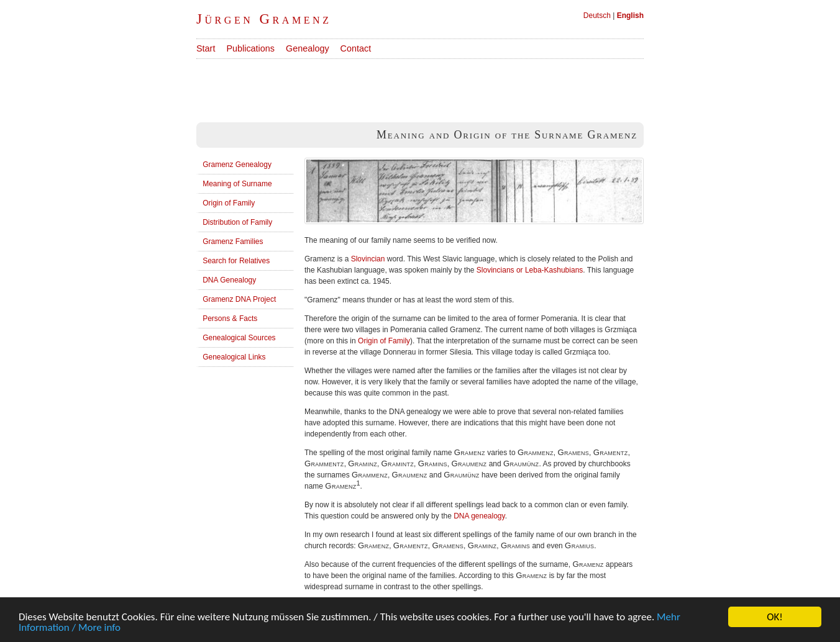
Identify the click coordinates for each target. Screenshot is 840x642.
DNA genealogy (479, 516)
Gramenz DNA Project (239, 299)
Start (206, 48)
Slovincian (368, 259)
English (630, 16)
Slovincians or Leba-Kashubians (530, 270)
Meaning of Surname (237, 184)
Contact (356, 48)
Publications (250, 48)
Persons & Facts (230, 319)
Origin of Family (229, 203)
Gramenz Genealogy (237, 165)
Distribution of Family (237, 222)
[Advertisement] (422, 87)
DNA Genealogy (229, 280)
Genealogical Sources (239, 338)
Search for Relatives (236, 261)
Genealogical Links (234, 357)
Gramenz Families (233, 242)
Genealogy (308, 48)
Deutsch (597, 16)
